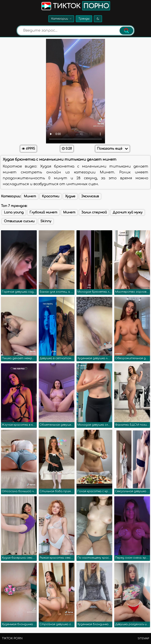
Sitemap (143, 639)
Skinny (46, 221)
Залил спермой (94, 212)
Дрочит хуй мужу (128, 212)
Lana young (14, 212)
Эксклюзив (90, 196)
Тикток (75, 6)
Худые (70, 196)
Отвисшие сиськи (19, 221)
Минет (30, 196)
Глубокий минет (43, 212)
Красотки (51, 196)
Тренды (84, 19)
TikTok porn (12, 638)
